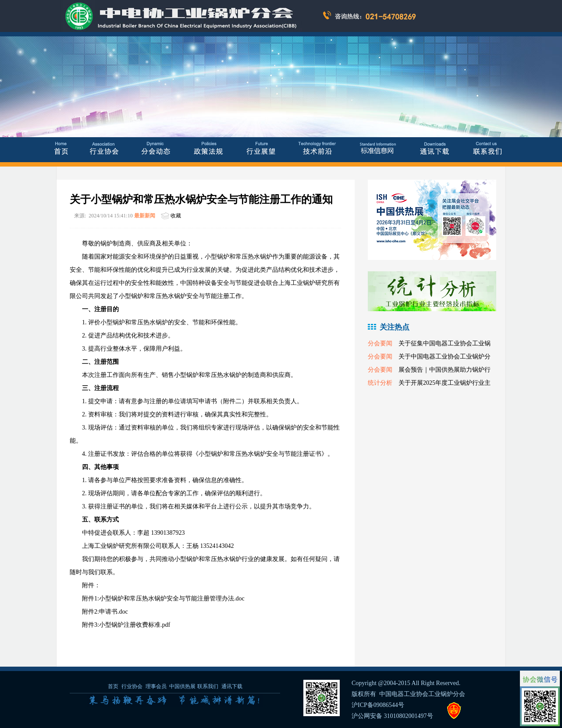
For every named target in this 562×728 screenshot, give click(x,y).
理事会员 (157, 686)
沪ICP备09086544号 (378, 705)
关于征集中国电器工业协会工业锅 (445, 343)
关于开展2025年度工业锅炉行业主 (445, 383)
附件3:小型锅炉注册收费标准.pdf (126, 625)
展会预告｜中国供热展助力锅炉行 (445, 370)
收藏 (176, 216)
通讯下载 (232, 686)
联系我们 (208, 686)
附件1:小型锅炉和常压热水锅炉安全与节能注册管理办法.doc (163, 598)
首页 (113, 686)
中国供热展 (182, 686)
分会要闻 (380, 343)
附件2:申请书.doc (105, 612)
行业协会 (132, 686)
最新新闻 (145, 216)
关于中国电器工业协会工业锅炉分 (445, 357)
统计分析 (380, 383)
